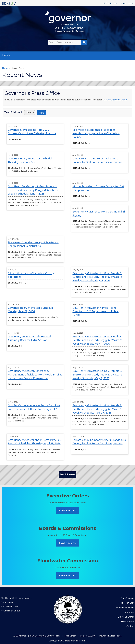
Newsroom (129, 612)
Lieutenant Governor (124, 608)
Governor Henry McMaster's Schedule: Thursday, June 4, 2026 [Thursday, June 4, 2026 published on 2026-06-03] (31, 161)
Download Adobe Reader (111, 636)
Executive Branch (126, 617)
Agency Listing (127, 3)
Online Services (110, 3)
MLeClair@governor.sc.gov (115, 100)
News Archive (128, 622)
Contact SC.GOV (87, 636)
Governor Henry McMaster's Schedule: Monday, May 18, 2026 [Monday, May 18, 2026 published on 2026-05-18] (31, 310)
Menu (6, 55)
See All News (67, 475)
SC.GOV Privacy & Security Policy (45, 636)
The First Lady (128, 603)
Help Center (70, 636)
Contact (130, 626)
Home (5, 68)
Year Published (13, 112)
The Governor (128, 598)
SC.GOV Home (19, 636)
